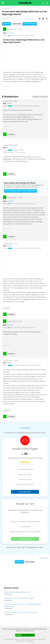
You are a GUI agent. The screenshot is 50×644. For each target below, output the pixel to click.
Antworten (7, 24)
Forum (4, 8)
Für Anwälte (29, 641)
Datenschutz (41, 639)
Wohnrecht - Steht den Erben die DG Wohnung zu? (21, 612)
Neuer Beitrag (17, 24)
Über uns (17, 639)
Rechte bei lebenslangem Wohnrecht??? (17, 592)
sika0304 (9, 246)
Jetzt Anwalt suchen (25, 539)
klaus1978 (10, 33)
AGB (23, 639)
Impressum (21, 641)
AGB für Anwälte (31, 639)
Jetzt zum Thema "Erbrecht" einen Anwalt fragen (21, 191)
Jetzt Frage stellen (25, 492)
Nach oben (44, 558)
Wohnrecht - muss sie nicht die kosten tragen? (19, 598)
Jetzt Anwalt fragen (30, 24)
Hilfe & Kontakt (8, 639)
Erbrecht (9, 8)
